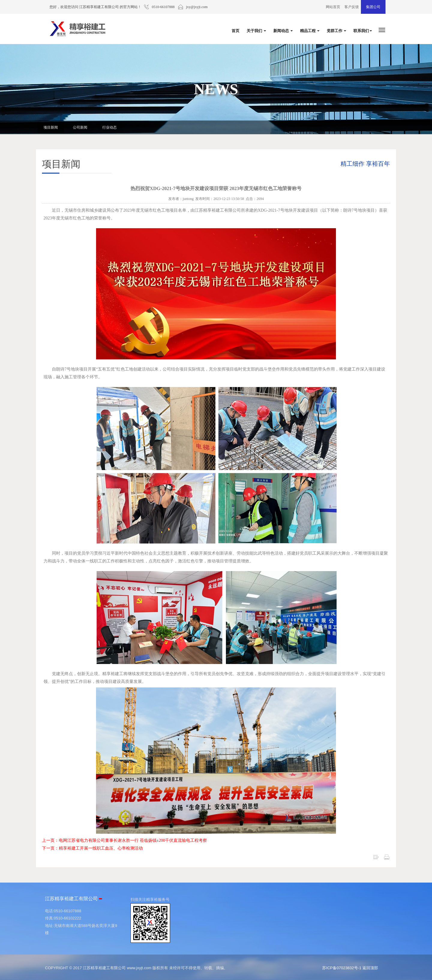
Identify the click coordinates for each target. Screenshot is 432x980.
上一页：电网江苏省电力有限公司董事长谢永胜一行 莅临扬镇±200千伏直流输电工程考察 (124, 840)
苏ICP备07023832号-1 (342, 968)
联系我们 (363, 31)
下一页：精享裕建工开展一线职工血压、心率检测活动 (92, 848)
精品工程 (310, 31)
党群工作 (336, 31)
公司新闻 (80, 127)
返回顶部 (370, 968)
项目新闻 (51, 127)
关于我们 (256, 31)
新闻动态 (283, 31)
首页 (235, 31)
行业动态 (109, 127)
